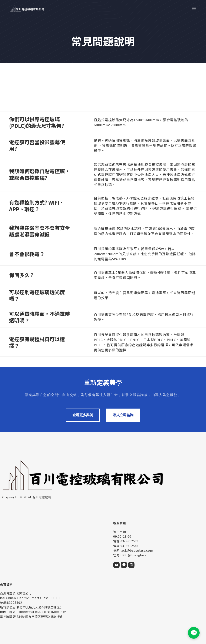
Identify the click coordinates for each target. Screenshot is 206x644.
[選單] (194, 9)
